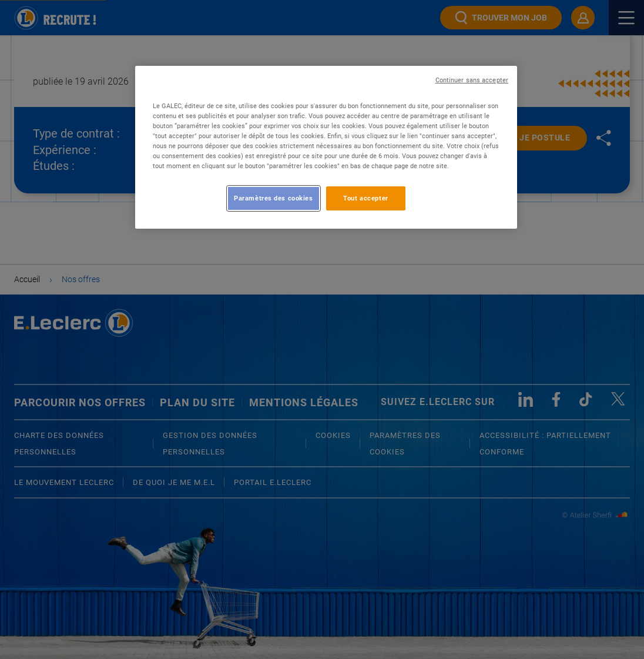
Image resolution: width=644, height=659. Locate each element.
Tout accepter (365, 198)
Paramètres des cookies (274, 198)
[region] (326, 147)
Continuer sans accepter (472, 80)
